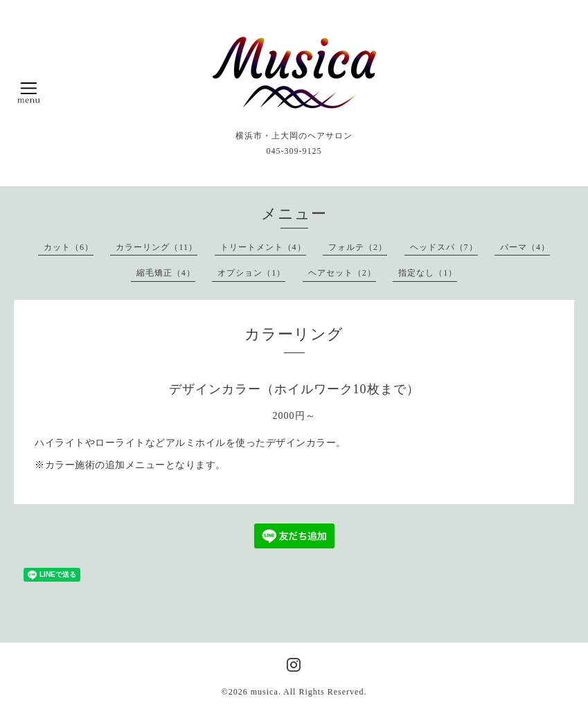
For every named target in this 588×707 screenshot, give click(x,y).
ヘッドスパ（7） (444, 247)
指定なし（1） (428, 273)
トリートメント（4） (263, 247)
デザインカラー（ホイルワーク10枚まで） (294, 389)
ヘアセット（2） (342, 273)
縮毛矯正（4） (166, 273)
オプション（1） (251, 273)
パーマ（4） (525, 247)
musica (265, 692)
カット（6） (69, 247)
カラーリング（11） (157, 247)
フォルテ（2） (358, 247)
